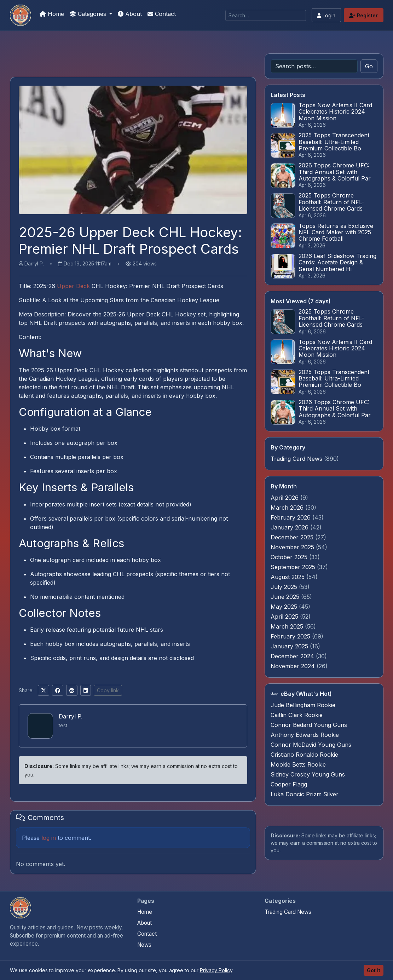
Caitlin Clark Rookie (297, 715)
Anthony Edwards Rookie (305, 735)
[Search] (266, 15)
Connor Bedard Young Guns (309, 725)
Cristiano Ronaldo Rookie (304, 755)
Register (363, 15)
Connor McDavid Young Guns (311, 745)
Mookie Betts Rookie (298, 764)
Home (52, 14)
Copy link (108, 690)
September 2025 (294, 567)
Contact (162, 14)
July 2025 (285, 587)
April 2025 (285, 617)
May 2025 (285, 607)
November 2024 (294, 666)
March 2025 (288, 626)
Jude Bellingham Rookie (303, 705)
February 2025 (291, 636)
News (144, 945)
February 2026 (291, 517)
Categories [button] (89, 14)
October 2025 (290, 557)
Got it (374, 970)
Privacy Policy (216, 970)
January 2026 (290, 527)
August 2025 (288, 577)
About (130, 14)
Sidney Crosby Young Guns (308, 774)
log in (49, 838)
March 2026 (288, 508)
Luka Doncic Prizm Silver (305, 794)
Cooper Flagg (289, 784)
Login (326, 15)
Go (369, 66)
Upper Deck (73, 286)
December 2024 (293, 656)
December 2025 (293, 537)
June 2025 (286, 597)
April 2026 (285, 498)
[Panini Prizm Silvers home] (21, 908)
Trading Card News (296, 459)
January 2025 (290, 646)
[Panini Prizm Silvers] (21, 15)
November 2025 (293, 547)
